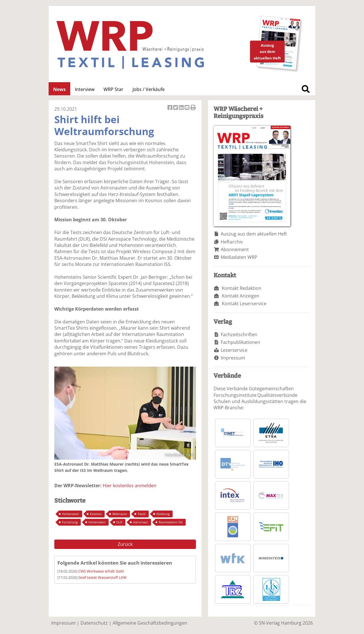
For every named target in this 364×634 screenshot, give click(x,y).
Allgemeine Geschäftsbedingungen (150, 623)
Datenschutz (94, 623)
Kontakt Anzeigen (241, 296)
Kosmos (96, 514)
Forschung (70, 522)
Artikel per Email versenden (187, 108)
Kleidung (163, 514)
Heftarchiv (232, 242)
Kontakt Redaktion (242, 288)
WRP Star (113, 89)
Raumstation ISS (171, 522)
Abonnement (235, 249)
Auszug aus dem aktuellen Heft (254, 234)
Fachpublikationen (240, 342)
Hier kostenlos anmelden (130, 486)
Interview (85, 89)
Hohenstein (71, 514)
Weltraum (120, 514)
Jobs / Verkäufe (149, 89)
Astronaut (140, 522)
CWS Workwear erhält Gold (101, 571)
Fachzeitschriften (239, 334)
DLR (119, 522)
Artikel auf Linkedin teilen (182, 108)
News (59, 89)
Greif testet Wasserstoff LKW (102, 577)
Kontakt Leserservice (244, 303)
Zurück (125, 544)
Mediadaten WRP (239, 257)
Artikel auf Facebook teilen (170, 108)
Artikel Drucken (193, 108)
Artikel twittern (176, 108)
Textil (142, 514)
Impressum (233, 358)
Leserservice (234, 350)
